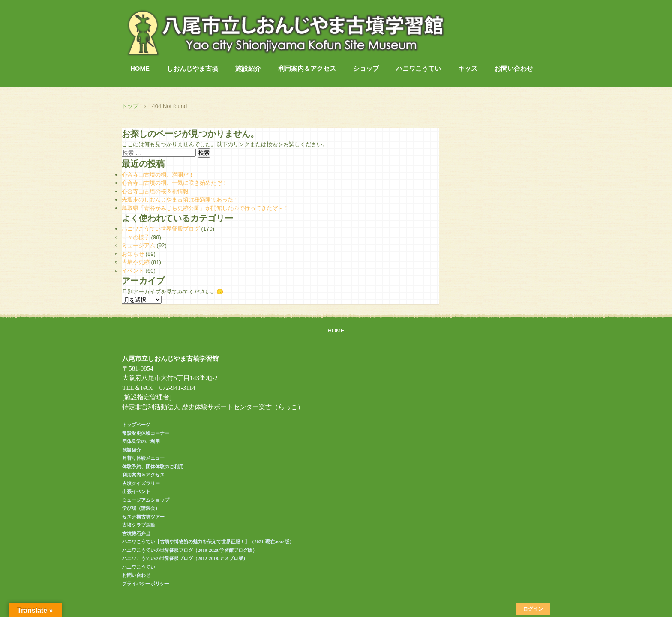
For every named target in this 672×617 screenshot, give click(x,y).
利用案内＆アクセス (307, 68)
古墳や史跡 (136, 262)
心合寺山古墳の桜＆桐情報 (155, 191)
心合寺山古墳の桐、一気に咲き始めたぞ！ (175, 183)
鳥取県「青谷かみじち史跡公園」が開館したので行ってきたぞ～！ (205, 208)
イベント (133, 271)
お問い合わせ (514, 68)
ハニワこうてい (418, 68)
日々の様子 (136, 237)
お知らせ (133, 254)
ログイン (533, 609)
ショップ (366, 68)
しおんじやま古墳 (192, 68)
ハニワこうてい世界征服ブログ (161, 229)
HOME (140, 68)
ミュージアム (138, 245)
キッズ (468, 68)
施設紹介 (248, 68)
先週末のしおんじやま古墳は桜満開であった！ (180, 199)
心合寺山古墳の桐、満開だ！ (158, 175)
